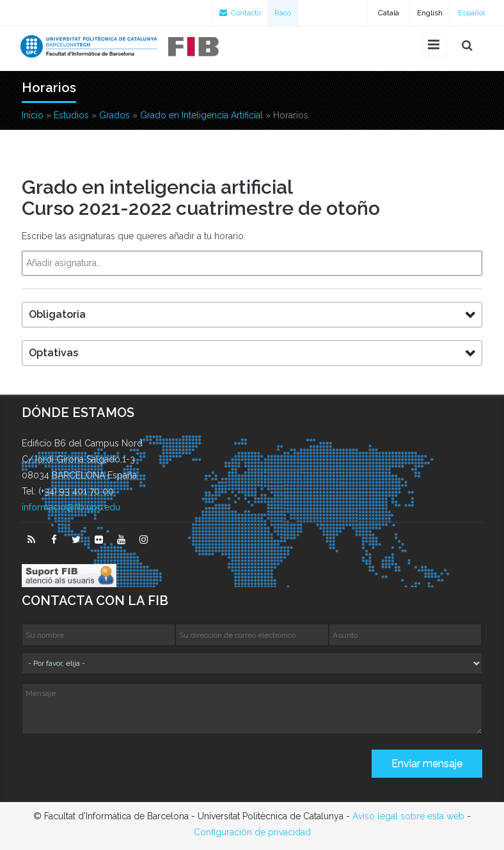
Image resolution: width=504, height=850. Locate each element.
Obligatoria (57, 314)
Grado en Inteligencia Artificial (201, 115)
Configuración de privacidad (252, 832)
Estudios (71, 115)
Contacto (240, 13)
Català (389, 13)
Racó (283, 13)
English (430, 13)
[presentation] (119, 768)
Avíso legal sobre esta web (408, 816)
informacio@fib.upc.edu (71, 507)
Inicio (33, 115)
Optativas (53, 353)
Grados (114, 115)
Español (471, 13)
